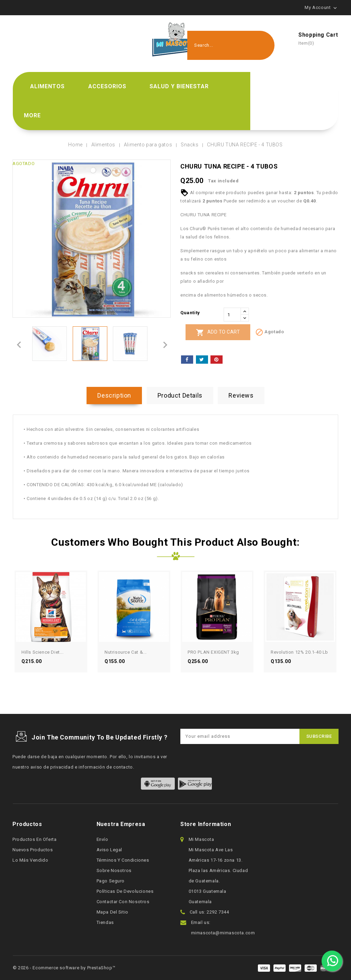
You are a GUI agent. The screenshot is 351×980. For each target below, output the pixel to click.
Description (114, 395)
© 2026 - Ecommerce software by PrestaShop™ (64, 968)
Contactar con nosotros (123, 902)
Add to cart (218, 333)
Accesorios (107, 86)
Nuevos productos (33, 850)
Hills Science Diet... (43, 652)
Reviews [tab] (241, 395)
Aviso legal (110, 850)
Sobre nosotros (114, 870)
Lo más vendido (30, 860)
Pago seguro (111, 881)
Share (187, 360)
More (32, 115)
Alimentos (47, 86)
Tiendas (105, 922)
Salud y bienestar (179, 86)
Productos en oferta (34, 839)
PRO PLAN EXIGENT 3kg (213, 652)
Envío (102, 839)
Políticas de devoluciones (125, 891)
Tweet (202, 360)
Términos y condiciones (123, 860)
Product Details (180, 395)
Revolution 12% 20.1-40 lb (299, 652)
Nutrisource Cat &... (126, 652)
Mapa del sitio (112, 912)
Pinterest (217, 360)
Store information (206, 824)
